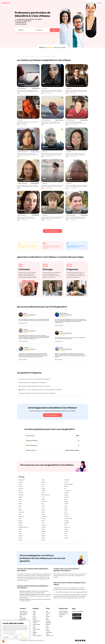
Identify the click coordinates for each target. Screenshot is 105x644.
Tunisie (66, 536)
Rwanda (20, 529)
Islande (43, 506)
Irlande (20, 506)
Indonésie (66, 504)
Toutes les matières (37, 636)
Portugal (20, 525)
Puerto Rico (44, 525)
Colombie (44, 491)
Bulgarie (66, 486)
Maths (34, 611)
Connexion (99, 3)
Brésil (43, 486)
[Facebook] (76, 641)
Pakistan (20, 521)
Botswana (21, 486)
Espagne (20, 497)
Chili (65, 488)
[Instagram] (80, 641)
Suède (43, 534)
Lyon (47, 615)
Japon (43, 508)
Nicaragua (67, 516)
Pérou (43, 523)
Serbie (20, 531)
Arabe (34, 634)
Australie (44, 482)
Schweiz (43, 529)
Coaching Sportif (36, 621)
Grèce (20, 501)
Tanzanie (21, 536)
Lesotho (20, 510)
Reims (47, 629)
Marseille (48, 613)
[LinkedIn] (82, 641)
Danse (34, 628)
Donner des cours (89, 3)
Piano (34, 616)
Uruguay (66, 538)
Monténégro (21, 516)
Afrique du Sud (22, 480)
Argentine (21, 482)
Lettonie (43, 510)
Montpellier (48, 623)
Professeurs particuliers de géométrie (28, 56)
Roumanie (44, 527)
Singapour (44, 531)
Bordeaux (48, 624)
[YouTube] (85, 641)
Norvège (43, 519)
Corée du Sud (67, 491)
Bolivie (43, 484)
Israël (66, 506)
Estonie (43, 497)
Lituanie (66, 510)
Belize (20, 484)
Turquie (20, 538)
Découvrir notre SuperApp (78, 611)
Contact (61, 616)
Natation (35, 618)
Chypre (20, 491)
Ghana (66, 499)
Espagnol (35, 632)
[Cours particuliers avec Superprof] (6, 3)
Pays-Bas (21, 523)
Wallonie (43, 540)
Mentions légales (23, 613)
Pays (21, 616)
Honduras (66, 501)
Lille (47, 626)
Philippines (67, 523)
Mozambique (44, 516)
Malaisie (43, 512)
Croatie (43, 493)
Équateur (66, 495)
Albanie (43, 480)
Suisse (66, 534)
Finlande (20, 499)
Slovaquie (67, 531)
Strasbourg (48, 621)
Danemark (67, 493)
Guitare (34, 620)
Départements (23, 620)
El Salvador (21, 495)
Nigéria (20, 519)
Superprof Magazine (63, 611)
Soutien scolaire (36, 629)
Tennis (34, 626)
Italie (20, 508)
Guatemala (44, 501)
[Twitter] (78, 641)
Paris (47, 611)
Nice (47, 618)
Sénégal (66, 529)
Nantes (48, 620)
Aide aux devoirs (36, 624)
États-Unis (67, 497)
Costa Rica (21, 493)
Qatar (66, 525)
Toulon (47, 634)
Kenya (66, 508)
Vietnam (20, 540)
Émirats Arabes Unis (46, 495)
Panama (43, 521)
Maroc (20, 514)
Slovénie (20, 534)
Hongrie (20, 504)
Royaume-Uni (67, 527)
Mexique (43, 514)
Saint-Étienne (49, 632)
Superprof (19, 56)
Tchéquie (43, 536)
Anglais (34, 613)
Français (35, 623)
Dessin (34, 631)
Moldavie (66, 514)
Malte (66, 512)
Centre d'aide (62, 615)
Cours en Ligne (23, 618)
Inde (42, 504)
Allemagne (67, 480)
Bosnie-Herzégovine (69, 484)
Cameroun (21, 488)
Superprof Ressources (64, 613)
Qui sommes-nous (23, 611)
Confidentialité (23, 615)
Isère (37, 56)
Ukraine (43, 538)
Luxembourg (21, 512)
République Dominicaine (24, 527)
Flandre (43, 499)
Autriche (66, 482)
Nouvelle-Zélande (68, 519)
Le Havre (48, 631)
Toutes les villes (50, 636)
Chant (34, 615)
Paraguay (67, 521)
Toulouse (48, 616)
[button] (3, 641)
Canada (43, 488)
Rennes (47, 628)
